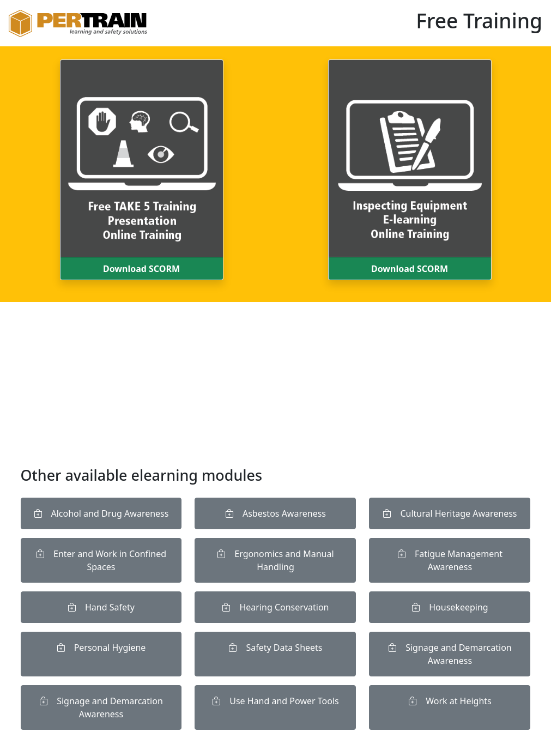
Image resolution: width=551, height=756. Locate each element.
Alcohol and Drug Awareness (101, 513)
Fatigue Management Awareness (450, 560)
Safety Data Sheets (275, 648)
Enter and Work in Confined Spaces (101, 560)
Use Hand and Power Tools (275, 701)
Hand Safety (101, 607)
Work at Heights (450, 701)
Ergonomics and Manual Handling (275, 560)
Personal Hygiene (101, 648)
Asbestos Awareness (275, 513)
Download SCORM (141, 269)
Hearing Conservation (275, 607)
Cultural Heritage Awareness (450, 513)
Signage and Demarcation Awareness (450, 654)
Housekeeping (450, 607)
